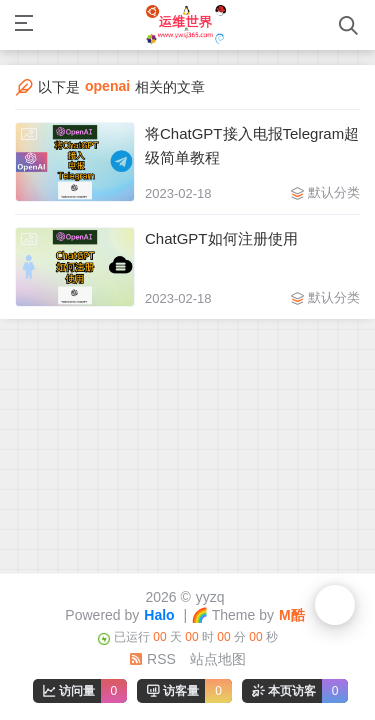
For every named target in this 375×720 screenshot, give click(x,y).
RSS (152, 659)
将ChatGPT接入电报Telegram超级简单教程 (252, 145)
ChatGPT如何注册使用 (221, 238)
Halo (159, 615)
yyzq (210, 597)
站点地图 (218, 659)
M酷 (292, 615)
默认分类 (334, 192)
